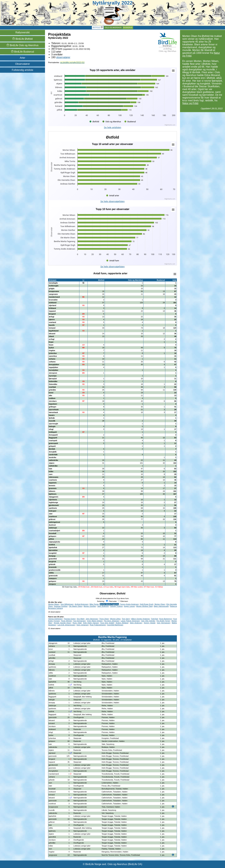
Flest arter (111, 601)
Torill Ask (155, 619)
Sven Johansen (82, 625)
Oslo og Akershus (113, 28)
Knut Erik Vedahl (107, 623)
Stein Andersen (136, 623)
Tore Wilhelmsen (67, 604)
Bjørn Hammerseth (161, 606)
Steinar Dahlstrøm (55, 619)
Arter (23, 58)
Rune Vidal (77, 623)
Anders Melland (122, 623)
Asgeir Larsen (129, 606)
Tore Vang (126, 619)
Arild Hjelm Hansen (91, 623)
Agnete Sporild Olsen (62, 623)
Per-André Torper (163, 621)
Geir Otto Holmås (148, 621)
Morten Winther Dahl (144, 606)
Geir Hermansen (163, 623)
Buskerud (128, 28)
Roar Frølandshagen (98, 625)
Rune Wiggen (67, 621)
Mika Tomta (94, 604)
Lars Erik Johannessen (66, 625)
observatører (63, 57)
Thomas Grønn (70, 619)
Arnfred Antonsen (81, 604)
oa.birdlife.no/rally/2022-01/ (72, 62)
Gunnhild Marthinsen (115, 625)
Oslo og (23, 45)
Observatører (22, 64)
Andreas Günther (61, 606)
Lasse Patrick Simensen (130, 621)
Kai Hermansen (80, 621)
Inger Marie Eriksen (95, 621)
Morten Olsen (160, 604)
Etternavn (123, 601)
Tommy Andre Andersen (129, 604)
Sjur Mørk (81, 619)
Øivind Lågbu (115, 619)
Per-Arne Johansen (112, 621)
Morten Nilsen (54, 604)
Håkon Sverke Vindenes (140, 619)
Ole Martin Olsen (76, 606)
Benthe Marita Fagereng (109, 604)
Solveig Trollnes (116, 606)
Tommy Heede (149, 623)
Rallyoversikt (23, 32)
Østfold (96, 28)
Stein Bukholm (103, 606)
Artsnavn (53, 280)
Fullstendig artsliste (23, 70)
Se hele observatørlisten (112, 201)
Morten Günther (90, 606)
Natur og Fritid (190, 103)
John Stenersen (92, 619)
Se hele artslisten (112, 127)
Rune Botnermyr (166, 619)
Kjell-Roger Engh (147, 604)
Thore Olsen (104, 619)
